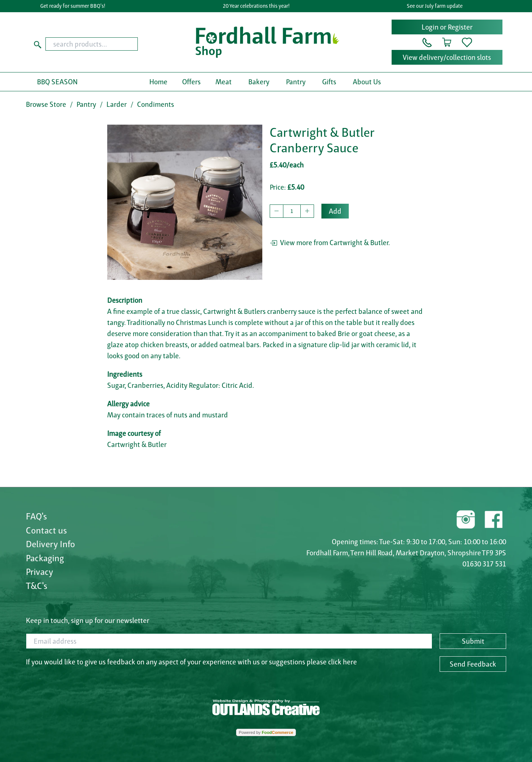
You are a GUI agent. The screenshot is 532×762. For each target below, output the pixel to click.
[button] (427, 42)
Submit (473, 641)
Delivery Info (50, 544)
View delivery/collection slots (447, 57)
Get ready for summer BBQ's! (75, 6)
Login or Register (447, 27)
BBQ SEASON (57, 82)
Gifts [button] (329, 82)
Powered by (266, 732)
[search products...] (92, 44)
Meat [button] (224, 82)
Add (335, 211)
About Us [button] (367, 82)
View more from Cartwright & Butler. (330, 243)
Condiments (156, 104)
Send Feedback (473, 664)
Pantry (86, 104)
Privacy (40, 572)
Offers (191, 82)
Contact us (46, 530)
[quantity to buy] (292, 211)
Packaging (45, 558)
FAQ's (36, 516)
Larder (117, 104)
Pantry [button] (296, 82)
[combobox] (106, 44)
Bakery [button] (259, 82)
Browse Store (46, 104)
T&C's (37, 586)
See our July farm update (436, 6)
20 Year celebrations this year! (258, 6)
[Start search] (38, 44)
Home (158, 82)
